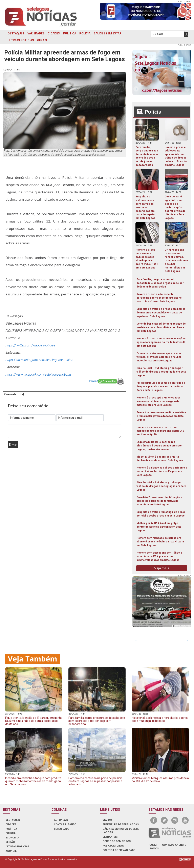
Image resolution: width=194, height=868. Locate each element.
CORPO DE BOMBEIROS (117, 841)
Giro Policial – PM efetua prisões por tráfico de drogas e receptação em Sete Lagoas (161, 372)
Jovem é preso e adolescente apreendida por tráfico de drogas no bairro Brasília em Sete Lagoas (159, 298)
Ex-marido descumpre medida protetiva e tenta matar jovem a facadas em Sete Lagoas (161, 416)
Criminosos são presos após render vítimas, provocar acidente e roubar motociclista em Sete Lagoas (159, 357)
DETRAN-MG (110, 837)
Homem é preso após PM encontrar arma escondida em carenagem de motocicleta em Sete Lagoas (158, 401)
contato (168, 845)
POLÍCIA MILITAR (113, 846)
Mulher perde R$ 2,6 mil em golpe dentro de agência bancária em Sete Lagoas (159, 527)
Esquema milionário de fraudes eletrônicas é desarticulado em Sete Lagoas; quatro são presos (159, 446)
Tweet (93, 381)
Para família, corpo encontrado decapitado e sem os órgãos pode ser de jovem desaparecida (160, 283)
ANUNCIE (11, 851)
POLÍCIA (85, 33)
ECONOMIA (12, 838)
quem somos (154, 847)
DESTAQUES (16, 33)
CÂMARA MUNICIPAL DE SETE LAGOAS (121, 831)
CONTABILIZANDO (65, 824)
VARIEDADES (36, 33)
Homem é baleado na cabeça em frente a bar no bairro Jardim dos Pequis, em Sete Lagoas (162, 471)
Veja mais (162, 568)
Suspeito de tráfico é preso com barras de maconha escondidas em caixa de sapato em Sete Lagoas (161, 313)
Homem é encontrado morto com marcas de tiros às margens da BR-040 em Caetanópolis (160, 431)
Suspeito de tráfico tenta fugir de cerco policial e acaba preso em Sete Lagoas (161, 514)
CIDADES (54, 33)
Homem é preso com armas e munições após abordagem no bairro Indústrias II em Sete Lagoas (161, 342)
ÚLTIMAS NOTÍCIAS (21, 40)
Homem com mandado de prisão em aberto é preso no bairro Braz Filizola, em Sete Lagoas (160, 542)
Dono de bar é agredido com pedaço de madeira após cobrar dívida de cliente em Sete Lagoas (161, 327)
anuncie (180, 845)
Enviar (13, 445)
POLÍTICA (70, 33)
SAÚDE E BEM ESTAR (107, 33)
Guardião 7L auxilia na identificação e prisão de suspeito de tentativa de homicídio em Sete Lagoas (159, 501)
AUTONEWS (61, 820)
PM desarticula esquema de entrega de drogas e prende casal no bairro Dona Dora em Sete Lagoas (161, 386)
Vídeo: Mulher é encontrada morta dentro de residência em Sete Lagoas (160, 458)
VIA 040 (107, 820)
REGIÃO (10, 842)
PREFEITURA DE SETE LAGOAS (121, 824)
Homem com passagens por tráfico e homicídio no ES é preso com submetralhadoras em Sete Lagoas (159, 556)
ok (186, 34)
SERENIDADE (61, 829)
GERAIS (42, 40)
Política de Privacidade (119, 850)
